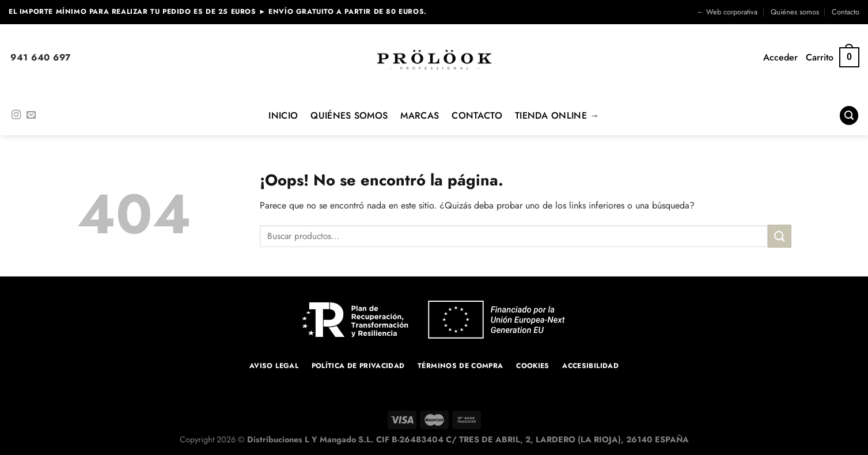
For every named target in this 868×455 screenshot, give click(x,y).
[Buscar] (849, 115)
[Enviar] (779, 236)
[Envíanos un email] (31, 115)
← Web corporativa (727, 12)
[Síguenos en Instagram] (16, 115)
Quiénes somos (795, 12)
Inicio (283, 115)
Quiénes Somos (349, 115)
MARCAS (420, 115)
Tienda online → (557, 115)
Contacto (846, 12)
